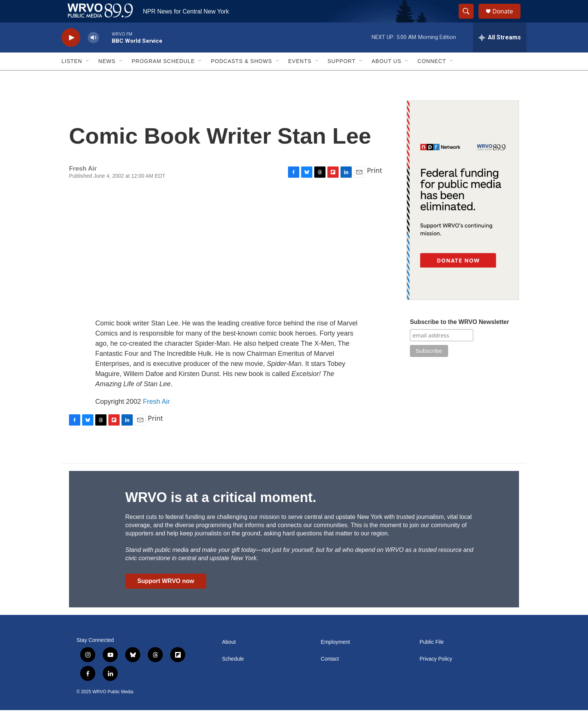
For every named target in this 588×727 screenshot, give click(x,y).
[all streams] (500, 54)
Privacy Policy (436, 676)
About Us (386, 78)
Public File (432, 659)
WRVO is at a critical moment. (221, 514)
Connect (432, 78)
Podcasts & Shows (241, 78)
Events (300, 78)
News (107, 78)
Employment (335, 659)
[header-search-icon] (469, 20)
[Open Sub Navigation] (88, 78)
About (229, 659)
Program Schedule (163, 78)
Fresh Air (156, 418)
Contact (330, 676)
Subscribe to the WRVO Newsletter (460, 339)
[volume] (93, 55)
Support (342, 78)
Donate (507, 20)
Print (374, 187)
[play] (71, 55)
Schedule (233, 676)
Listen (72, 78)
